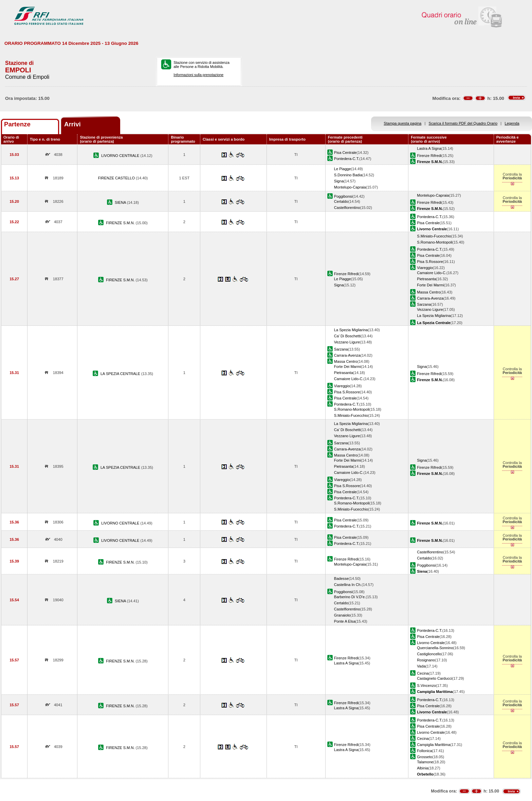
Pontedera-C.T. (347, 159)
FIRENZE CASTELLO (117, 178)
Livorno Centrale (431, 643)
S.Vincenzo (426, 686)
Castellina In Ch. (348, 585)
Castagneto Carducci (434, 678)
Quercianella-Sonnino (435, 648)
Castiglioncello (429, 654)
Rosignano (426, 660)
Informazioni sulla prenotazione (198, 75)
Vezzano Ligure (430, 309)
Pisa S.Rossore (430, 262)
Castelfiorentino (347, 208)
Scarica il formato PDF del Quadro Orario (463, 123)
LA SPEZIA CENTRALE (121, 374)
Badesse (341, 578)
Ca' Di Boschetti (347, 336)
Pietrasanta (426, 279)
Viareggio (425, 268)
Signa (339, 181)
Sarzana (424, 304)
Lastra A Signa (429, 148)
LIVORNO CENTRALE (121, 156)
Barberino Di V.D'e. (350, 597)
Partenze (17, 124)
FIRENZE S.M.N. (121, 223)
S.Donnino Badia (348, 175)
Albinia (423, 768)
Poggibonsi (343, 196)
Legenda (512, 123)
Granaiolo (342, 615)
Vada (421, 666)
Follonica (424, 751)
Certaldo (341, 201)
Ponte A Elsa (345, 621)
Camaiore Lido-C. (432, 273)
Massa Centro (429, 292)
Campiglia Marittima (434, 745)
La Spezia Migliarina (434, 316)
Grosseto (425, 757)
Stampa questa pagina (402, 123)
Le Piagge (343, 169)
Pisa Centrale (345, 153)
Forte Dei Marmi (430, 285)
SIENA (121, 202)
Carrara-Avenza (430, 298)
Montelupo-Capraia (350, 187)
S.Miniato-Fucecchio (434, 236)
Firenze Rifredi (429, 156)
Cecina (423, 673)
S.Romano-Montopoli (435, 242)
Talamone (425, 762)
